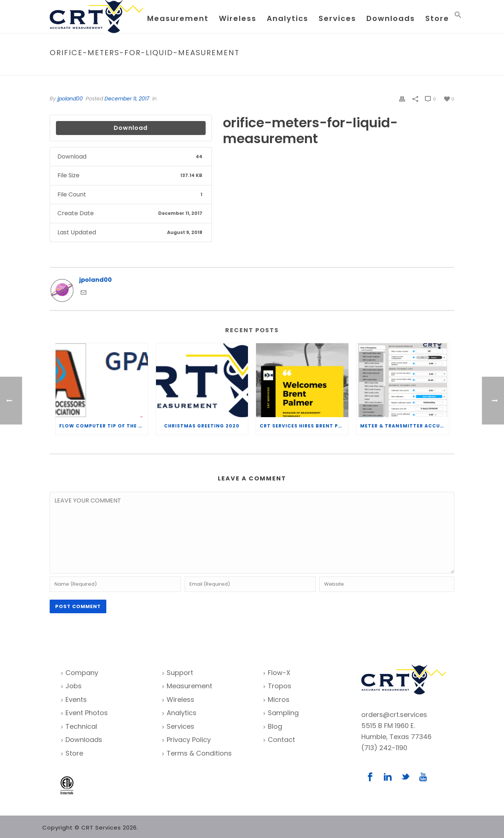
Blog (273, 726)
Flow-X (277, 673)
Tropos (277, 686)
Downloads (391, 18)
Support (178, 673)
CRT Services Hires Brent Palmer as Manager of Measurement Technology (304, 426)
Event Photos (84, 713)
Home (320, 68)
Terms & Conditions (197, 753)
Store (437, 18)
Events (74, 699)
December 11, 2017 (127, 99)
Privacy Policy (187, 740)
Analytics (288, 18)
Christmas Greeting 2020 (202, 426)
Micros (276, 699)
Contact (279, 740)
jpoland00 (70, 99)
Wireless (238, 18)
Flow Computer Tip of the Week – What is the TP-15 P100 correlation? (104, 426)
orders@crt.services (394, 715)
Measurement (178, 18)
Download (131, 128)
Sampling (281, 713)
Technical (79, 726)
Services (337, 18)
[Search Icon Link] (458, 16)
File (336, 68)
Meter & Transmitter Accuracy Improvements (404, 426)
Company (80, 673)
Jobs (71, 686)
